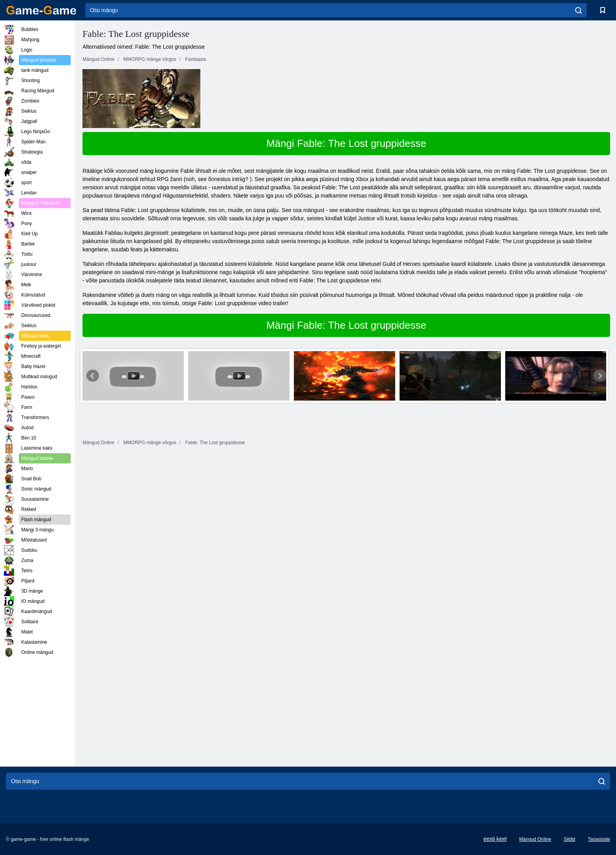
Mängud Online (535, 839)
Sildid (569, 839)
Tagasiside (599, 839)
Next (600, 376)
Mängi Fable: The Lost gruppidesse (346, 143)
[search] (578, 10)
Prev (93, 376)
